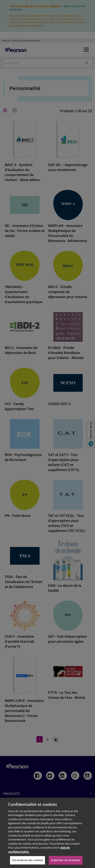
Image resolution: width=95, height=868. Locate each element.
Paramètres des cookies (28, 860)
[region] (47, 833)
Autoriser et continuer (66, 860)
